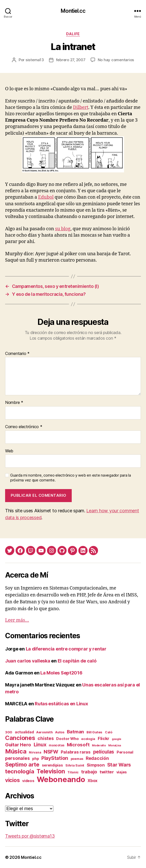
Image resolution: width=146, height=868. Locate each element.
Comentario (17, 354)
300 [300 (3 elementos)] (9, 732)
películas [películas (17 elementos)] (104, 752)
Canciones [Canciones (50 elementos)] (20, 738)
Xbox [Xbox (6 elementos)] (93, 781)
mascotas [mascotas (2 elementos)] (57, 745)
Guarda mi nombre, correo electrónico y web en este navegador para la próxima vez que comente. (71, 478)
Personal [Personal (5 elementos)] (125, 752)
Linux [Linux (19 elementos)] (40, 745)
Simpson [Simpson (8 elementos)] (96, 765)
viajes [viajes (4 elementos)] (122, 772)
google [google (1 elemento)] (116, 739)
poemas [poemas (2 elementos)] (77, 759)
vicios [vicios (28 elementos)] (12, 780)
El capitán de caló (77, 661)
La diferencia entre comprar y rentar (66, 649)
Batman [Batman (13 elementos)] (75, 732)
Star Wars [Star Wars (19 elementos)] (119, 765)
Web (9, 451)
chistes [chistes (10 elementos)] (46, 738)
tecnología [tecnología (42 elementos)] (20, 771)
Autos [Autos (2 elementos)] (60, 732)
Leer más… (17, 620)
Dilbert (81, 107)
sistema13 (35, 60)
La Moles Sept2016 (61, 673)
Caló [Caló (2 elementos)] (109, 732)
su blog (63, 229)
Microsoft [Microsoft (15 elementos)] (78, 745)
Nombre (14, 403)
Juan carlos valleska (28, 661)
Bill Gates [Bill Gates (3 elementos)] (94, 732)
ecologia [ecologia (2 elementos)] (88, 739)
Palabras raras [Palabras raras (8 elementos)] (76, 752)
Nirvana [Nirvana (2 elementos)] (35, 752)
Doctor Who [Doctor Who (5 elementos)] (67, 739)
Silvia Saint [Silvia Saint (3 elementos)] (75, 765)
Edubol (46, 197)
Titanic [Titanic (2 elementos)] (73, 772)
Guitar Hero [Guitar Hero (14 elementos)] (18, 745)
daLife (73, 34)
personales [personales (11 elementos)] (17, 758)
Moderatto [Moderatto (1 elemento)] (99, 745)
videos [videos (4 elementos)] (28, 781)
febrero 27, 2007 (71, 60)
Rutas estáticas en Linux (61, 704)
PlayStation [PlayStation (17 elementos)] (55, 758)
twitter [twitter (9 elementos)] (107, 772)
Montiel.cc (73, 11)
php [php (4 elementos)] (35, 758)
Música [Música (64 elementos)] (16, 751)
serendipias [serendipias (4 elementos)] (52, 765)
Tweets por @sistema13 (30, 836)
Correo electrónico (24, 427)
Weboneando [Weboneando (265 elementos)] (61, 779)
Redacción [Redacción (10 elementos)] (97, 758)
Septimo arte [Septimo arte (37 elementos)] (22, 764)
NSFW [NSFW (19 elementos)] (51, 752)
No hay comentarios (116, 60)
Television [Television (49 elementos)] (51, 771)
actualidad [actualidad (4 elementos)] (24, 732)
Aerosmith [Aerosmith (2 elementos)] (45, 732)
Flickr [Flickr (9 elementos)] (104, 738)
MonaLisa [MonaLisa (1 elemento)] (115, 745)
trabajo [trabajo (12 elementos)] (89, 772)
